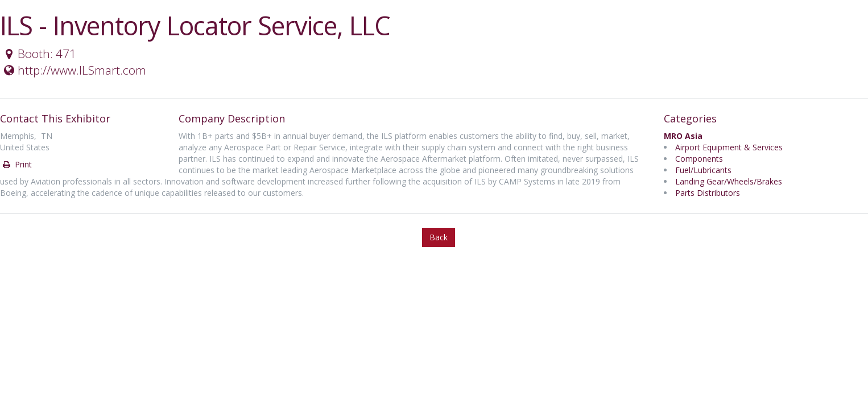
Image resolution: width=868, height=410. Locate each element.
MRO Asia (683, 136)
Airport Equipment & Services (729, 147)
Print (16, 164)
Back (439, 237)
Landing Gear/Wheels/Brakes (729, 181)
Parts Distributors (708, 193)
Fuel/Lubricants (703, 170)
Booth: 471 (39, 54)
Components (699, 159)
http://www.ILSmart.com (74, 70)
